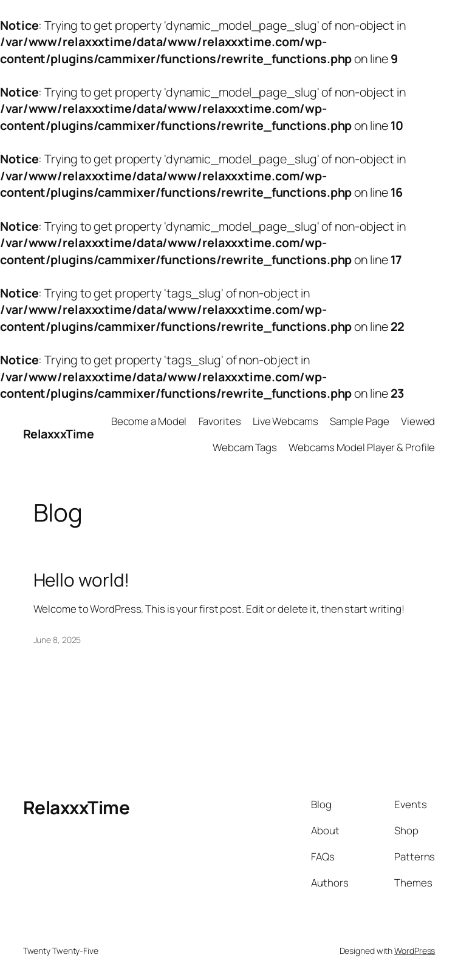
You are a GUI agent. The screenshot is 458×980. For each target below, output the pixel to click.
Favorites (220, 421)
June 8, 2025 (57, 640)
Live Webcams (285, 421)
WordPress (415, 951)
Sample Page (360, 421)
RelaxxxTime (59, 434)
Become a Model (149, 421)
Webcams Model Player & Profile (362, 447)
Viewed (418, 421)
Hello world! (82, 580)
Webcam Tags (245, 447)
